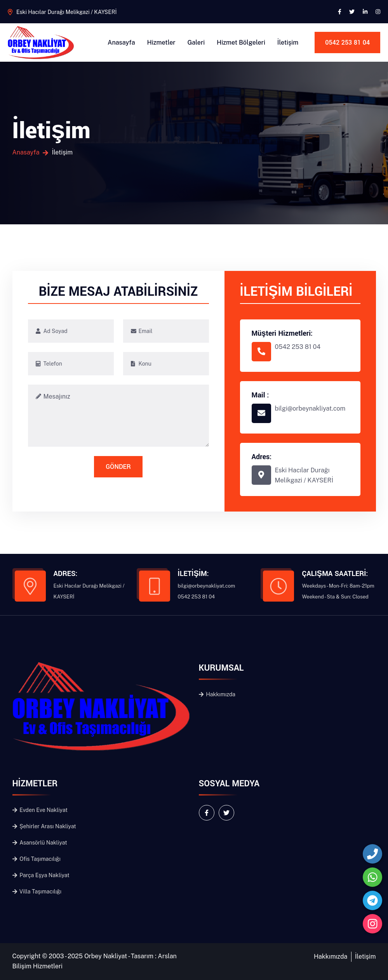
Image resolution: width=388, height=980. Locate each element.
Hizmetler (161, 42)
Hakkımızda (217, 694)
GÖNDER (118, 467)
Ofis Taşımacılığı (37, 859)
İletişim (288, 42)
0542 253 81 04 (347, 42)
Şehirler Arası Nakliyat (44, 826)
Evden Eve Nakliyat (40, 810)
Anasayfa (121, 42)
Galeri (196, 42)
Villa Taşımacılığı (37, 892)
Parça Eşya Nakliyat (41, 875)
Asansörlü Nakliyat (40, 843)
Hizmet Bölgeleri (241, 42)
